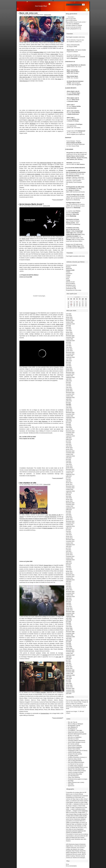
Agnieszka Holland (38, 52)
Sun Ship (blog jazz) (73, 776)
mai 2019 (69, 443)
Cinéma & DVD (47, 15)
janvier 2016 (69, 501)
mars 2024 (69, 347)
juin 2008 (69, 642)
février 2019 (69, 448)
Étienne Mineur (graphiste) (75, 747)
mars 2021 (69, 408)
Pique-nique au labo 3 (74, 203)
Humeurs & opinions (71, 265)
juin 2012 (69, 565)
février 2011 (69, 590)
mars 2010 (69, 607)
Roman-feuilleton (71, 284)
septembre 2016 (70, 491)
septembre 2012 (70, 560)
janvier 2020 (69, 429)
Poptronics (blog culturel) (75, 759)
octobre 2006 (70, 673)
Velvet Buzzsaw (24, 81)
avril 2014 (69, 533)
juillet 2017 (69, 476)
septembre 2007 (70, 655)
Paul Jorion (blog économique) (76, 762)
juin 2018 (69, 459)
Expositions (69, 274)
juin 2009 (69, 622)
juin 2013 (69, 548)
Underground (81, 131)
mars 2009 (69, 627)
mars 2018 (69, 464)
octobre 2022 (70, 376)
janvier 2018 (69, 468)
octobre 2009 (70, 615)
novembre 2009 (70, 613)
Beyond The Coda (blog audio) (76, 769)
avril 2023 (69, 366)
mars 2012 (69, 570)
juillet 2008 (69, 640)
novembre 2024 (70, 337)
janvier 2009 (69, 630)
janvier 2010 (69, 610)
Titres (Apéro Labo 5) (73, 98)
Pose (58, 127)
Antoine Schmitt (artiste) (74, 752)
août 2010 (69, 598)
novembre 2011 (70, 576)
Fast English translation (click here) (75, 37)
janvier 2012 (69, 573)
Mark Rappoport (43, 421)
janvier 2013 (69, 555)
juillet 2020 (69, 421)
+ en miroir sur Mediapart (72, 24)
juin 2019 (69, 441)
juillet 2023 (69, 361)
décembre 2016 (70, 486)
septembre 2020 (70, 418)
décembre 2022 (70, 372)
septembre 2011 (70, 580)
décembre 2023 (70, 352)
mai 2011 (69, 585)
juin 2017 (69, 478)
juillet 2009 (69, 620)
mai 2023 (69, 364)
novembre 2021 (70, 394)
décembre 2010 (70, 591)
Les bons (80, 233)
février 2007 (69, 667)
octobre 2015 (70, 506)
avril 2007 (69, 663)
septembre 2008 (70, 637)
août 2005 (69, 694)
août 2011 (69, 581)
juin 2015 (69, 511)
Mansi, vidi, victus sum (29, 13)
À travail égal (79, 231)
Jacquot (22, 517)
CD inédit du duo (74, 244)
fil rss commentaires (71, 866)
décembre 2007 (70, 650)
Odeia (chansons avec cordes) (76, 782)
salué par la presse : (74, 176)
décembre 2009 (70, 612)
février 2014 (69, 536)
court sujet (58, 657)
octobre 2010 (70, 595)
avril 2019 (69, 444)
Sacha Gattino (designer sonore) (77, 742)
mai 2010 (69, 603)
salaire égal (69, 233)
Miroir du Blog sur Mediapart (75, 724)
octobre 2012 (70, 558)
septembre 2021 (70, 397)
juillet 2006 (69, 678)
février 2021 (69, 409)
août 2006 (69, 677)
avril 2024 (69, 346)
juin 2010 (69, 602)
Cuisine (68, 277)
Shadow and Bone (58, 112)
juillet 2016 (69, 493)
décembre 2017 (70, 469)
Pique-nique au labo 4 (73, 72)
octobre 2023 (70, 356)
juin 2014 (69, 530)
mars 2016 (69, 498)
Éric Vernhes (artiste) (74, 744)
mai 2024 (69, 344)
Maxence (26, 520)
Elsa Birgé (71, 781)
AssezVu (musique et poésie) (76, 772)
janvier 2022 (69, 391)
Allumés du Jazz (70, 282)
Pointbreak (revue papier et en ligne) (78, 779)
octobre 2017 (70, 473)
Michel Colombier (48, 528)
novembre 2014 (70, 523)
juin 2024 (69, 342)
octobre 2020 (70, 416)
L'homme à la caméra (72, 236)
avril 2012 (69, 568)
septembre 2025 (70, 324)
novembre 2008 (70, 633)
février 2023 (69, 369)
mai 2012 (69, 566)
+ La (80, 236)
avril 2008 (69, 645)
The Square (58, 79)
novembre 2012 (70, 556)
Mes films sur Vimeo (73, 739)
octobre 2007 (70, 653)
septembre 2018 (70, 456)
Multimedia (69, 268)
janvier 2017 (69, 484)
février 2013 (69, 553)
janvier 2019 (69, 449)
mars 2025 (69, 331)
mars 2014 (69, 535)
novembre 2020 (70, 414)
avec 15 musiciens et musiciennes (76, 172)
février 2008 (69, 648)
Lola (47, 515)
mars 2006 (69, 683)
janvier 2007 (69, 668)
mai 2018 (69, 461)
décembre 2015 (70, 503)
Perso (68, 279)
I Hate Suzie (31, 120)
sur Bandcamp (76, 224)
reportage (45, 655)
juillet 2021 (69, 401)
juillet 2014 (69, 528)
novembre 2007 (70, 652)
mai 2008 (69, 643)
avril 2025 (69, 329)
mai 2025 (69, 327)
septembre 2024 (70, 341)
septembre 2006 (70, 675)
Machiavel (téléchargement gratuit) (77, 734)
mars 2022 (69, 387)
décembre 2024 (70, 336)
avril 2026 (69, 314)
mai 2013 (69, 550)
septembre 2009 (70, 617)
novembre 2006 (70, 672)
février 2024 (69, 349)
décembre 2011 (70, 575)
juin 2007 (69, 660)
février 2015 (69, 518)
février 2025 (69, 332)
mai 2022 (69, 384)
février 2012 (69, 571)
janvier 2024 (69, 351)
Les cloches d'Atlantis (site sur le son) (78, 767)
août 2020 (69, 419)
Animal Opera (74, 76)
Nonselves (69, 163)
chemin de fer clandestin (34, 174)
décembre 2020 (70, 413)
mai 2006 (69, 682)
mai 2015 (69, 513)
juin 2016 (69, 495)
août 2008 (69, 638)
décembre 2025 (70, 321)
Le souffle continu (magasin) (75, 766)
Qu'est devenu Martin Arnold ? (32, 204)
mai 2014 (69, 531)
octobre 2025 (70, 322)
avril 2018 (69, 463)
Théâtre (68, 272)
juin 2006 (69, 680)
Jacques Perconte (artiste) (75, 754)
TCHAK (69, 83)
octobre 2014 (70, 525)
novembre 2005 (70, 690)
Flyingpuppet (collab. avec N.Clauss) (78, 751)
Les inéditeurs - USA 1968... (75, 730)
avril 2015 (69, 515)
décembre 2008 (70, 632)
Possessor (41, 58)
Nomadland (49, 67)
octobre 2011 (70, 578)
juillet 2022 (69, 381)
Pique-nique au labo (79, 195)
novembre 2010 (70, 593)
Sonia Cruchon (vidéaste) (75, 746)
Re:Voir (61, 379)
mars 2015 (69, 516)
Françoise (33, 313)
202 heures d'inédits (81, 50)
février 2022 (69, 389)
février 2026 (69, 317)
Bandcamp (77, 200)
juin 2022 (69, 382)
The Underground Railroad (44, 163)
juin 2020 (69, 423)
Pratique (68, 275)
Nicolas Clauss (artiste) (74, 749)
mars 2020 (69, 428)
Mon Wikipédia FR (73, 727)
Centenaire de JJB (71, 289)
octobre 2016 (70, 489)
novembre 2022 (70, 374)
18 (71, 304)
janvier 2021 (69, 411)
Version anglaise (71, 134)
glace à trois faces (71, 238)
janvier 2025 (69, 334)
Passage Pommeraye (50, 517)
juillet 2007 (69, 658)
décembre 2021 (70, 392)
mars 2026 (69, 316)
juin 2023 (69, 362)
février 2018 (69, 466)
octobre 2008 (70, 635)
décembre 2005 (70, 689)
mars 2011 (69, 588)
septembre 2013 (70, 545)
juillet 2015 (69, 510)
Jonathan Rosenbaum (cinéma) (76, 757)
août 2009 (69, 618)
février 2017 (69, 483)
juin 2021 (69, 403)
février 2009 (69, 628)
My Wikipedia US (72, 729)
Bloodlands (33, 124)
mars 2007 (69, 665)
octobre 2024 (70, 339)
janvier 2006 (69, 687)
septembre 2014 (70, 526)
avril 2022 (69, 386)
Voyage (68, 280)
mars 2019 (69, 446)
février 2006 (69, 685)
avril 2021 (69, 406)
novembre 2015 (70, 505)
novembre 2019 (70, 433)
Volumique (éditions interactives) (77, 741)
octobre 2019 (70, 434)
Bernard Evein (29, 640)
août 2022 (69, 379)
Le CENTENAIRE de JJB (73, 171)
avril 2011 (69, 587)
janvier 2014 (69, 538)
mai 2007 (69, 662)
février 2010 (69, 608)
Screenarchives (45, 713)
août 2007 (69, 657)
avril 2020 (69, 426)
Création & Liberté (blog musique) (77, 771)
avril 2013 (69, 551)
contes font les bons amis (73, 234)
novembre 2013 (70, 541)
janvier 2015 (69, 520)
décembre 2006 (70, 670)
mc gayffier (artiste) (73, 756)
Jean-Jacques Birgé (41, 6)
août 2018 (69, 458)
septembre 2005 (70, 692)
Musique (68, 267)
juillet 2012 (69, 563)
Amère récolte (54, 54)
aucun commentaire (58, 200)
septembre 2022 (70, 377)
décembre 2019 (70, 431)
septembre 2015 (70, 508)
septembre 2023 (70, 357)
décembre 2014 (70, 521)
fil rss (67, 864)
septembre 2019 (70, 436)
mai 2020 (69, 424)
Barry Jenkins (57, 163)
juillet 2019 (69, 439)
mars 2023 (69, 367)
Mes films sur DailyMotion (75, 737)
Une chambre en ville (28, 483)
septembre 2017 (70, 474)
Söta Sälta (71, 784)
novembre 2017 (70, 471)
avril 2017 (69, 481)
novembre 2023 (70, 354)
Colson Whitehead (55, 166)
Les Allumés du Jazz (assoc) (76, 764)
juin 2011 (69, 583)
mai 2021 (69, 404)
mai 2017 (69, 479)
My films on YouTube (73, 736)
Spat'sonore (71, 786)
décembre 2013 (70, 540)
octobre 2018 (70, 454)
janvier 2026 (69, 319)
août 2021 (69, 399)
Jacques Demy (48, 565)
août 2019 (69, 438)
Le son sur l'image (71, 287)
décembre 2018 (70, 451)
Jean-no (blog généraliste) (75, 761)
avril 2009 (69, 625)
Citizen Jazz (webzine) (74, 777)
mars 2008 (69, 647)
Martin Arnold (25, 239)
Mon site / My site (73, 722)
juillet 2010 (69, 600)
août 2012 (69, 561)
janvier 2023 (69, 371)
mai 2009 (69, 623)
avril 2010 (69, 605)
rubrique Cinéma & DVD (50, 46)
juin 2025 (69, 326)
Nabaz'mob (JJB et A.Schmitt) (76, 732)
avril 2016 (69, 496)
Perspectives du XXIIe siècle (76, 187)
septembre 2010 (70, 597)
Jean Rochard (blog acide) (75, 774)
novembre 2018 (70, 453)
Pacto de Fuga (49, 62)
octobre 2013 (70, 543)
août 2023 (69, 359)
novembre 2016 (70, 488)
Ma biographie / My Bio (74, 726)
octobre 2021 (70, 396)
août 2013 (69, 546)
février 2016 (69, 499)
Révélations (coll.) (71, 285)
